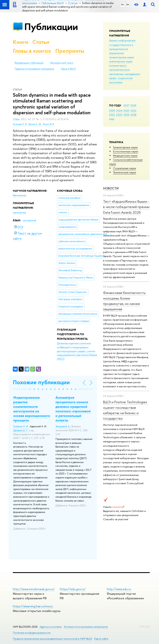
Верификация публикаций (29, 63)
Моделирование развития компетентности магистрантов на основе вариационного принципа (32, 409)
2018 (133, 115)
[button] (30, 389)
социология (125, 78)
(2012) (77, 351)
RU (123, 5)
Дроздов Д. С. (21, 430)
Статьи (41, 42)
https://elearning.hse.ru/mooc (33, 606)
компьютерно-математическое (119, 67)
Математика (19, 195)
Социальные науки (125, 168)
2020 (119, 115)
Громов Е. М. (35, 124)
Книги (21, 42)
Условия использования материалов (86, 627)
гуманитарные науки (122, 57)
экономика (116, 82)
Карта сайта (101, 639)
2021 (112, 115)
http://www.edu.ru (119, 589)
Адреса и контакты (51, 627)
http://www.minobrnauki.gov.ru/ (34, 589)
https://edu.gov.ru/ (73, 589)
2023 (126, 111)
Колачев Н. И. (21, 426)
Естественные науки (126, 151)
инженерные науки (121, 61)
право (113, 78)
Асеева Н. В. (20, 124)
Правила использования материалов (34, 69)
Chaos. (17, 119)
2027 (126, 105)
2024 (119, 111)
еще (112, 119)
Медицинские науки (125, 155)
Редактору (144, 626)
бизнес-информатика (122, 40)
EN (128, 5)
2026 (133, 105)
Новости (111, 188)
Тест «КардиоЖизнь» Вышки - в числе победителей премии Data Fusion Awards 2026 (126, 207)
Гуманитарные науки (125, 147)
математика (116, 74)
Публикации (51, 27)
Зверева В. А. (63, 426)
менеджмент (132, 74)
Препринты (70, 51)
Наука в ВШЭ (68, 69)
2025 (112, 111)
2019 (126, 115)
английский (30, 220)
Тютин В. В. (49, 124)
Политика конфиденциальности (32, 633)
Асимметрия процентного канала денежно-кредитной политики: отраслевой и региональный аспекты (73, 409)
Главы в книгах (32, 51)
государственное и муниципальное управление (121, 49)
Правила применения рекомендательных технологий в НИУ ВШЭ (52, 639)
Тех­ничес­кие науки (125, 172)
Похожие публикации (41, 382)
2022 (133, 111)
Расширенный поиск (62, 63)
